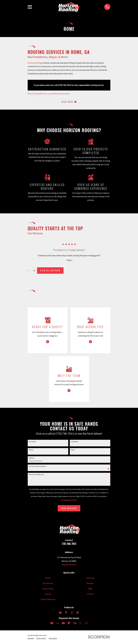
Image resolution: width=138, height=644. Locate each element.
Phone (31, 450)
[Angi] (78, 613)
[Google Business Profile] (60, 613)
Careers (48, 594)
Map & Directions (69, 565)
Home (48, 579)
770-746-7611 (69, 544)
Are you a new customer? (37, 467)
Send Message (69, 509)
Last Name (74, 442)
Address (32, 459)
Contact (90, 594)
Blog (90, 589)
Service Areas (48, 589)
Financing (90, 579)
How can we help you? (36, 475)
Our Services (48, 584)
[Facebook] (66, 613)
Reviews (90, 584)
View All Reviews (50, 271)
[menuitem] (31, 639)
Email (73, 450)
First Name (32, 442)
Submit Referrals (48, 600)
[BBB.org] (72, 613)
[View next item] (34, 271)
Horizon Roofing (34, 63)
